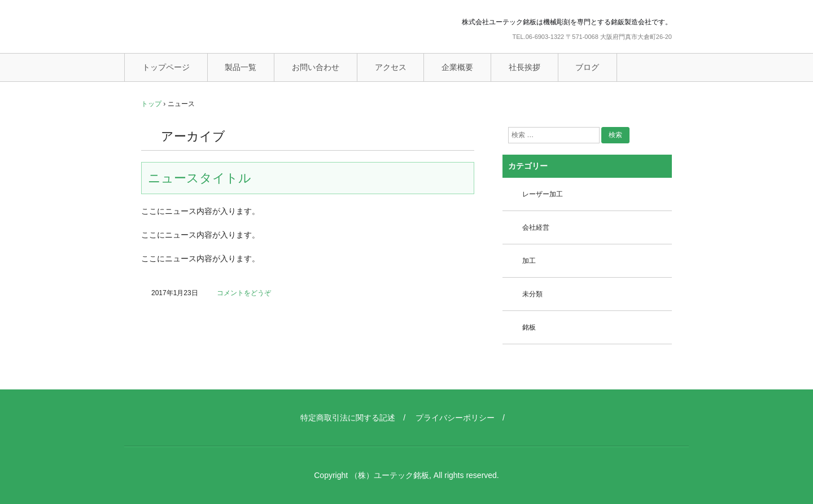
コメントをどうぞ (244, 293)
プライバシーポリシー (455, 418)
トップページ (166, 67)
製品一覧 (241, 67)
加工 (529, 261)
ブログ (587, 67)
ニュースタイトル (200, 178)
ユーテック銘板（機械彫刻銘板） (212, 28)
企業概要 (457, 67)
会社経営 (536, 227)
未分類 (532, 294)
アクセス (391, 67)
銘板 (529, 327)
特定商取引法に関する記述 (348, 418)
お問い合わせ (316, 67)
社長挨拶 (524, 67)
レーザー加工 (543, 194)
